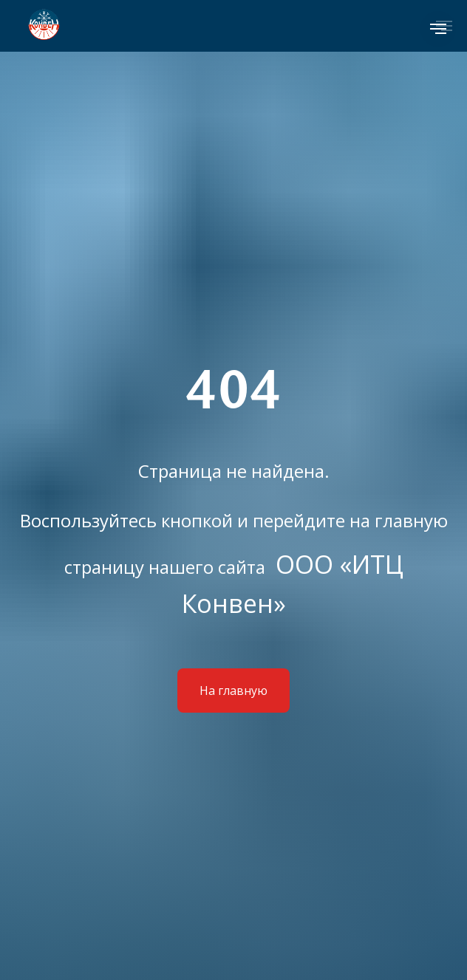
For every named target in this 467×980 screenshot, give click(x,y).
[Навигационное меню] (438, 29)
